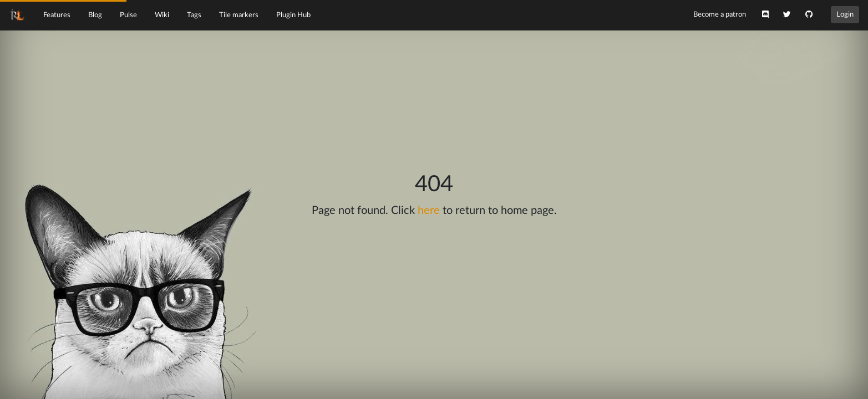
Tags (194, 15)
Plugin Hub (293, 15)
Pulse (128, 15)
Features (57, 15)
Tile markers (239, 15)
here (429, 211)
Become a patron (720, 14)
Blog (95, 15)
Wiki (162, 15)
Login (845, 14)
